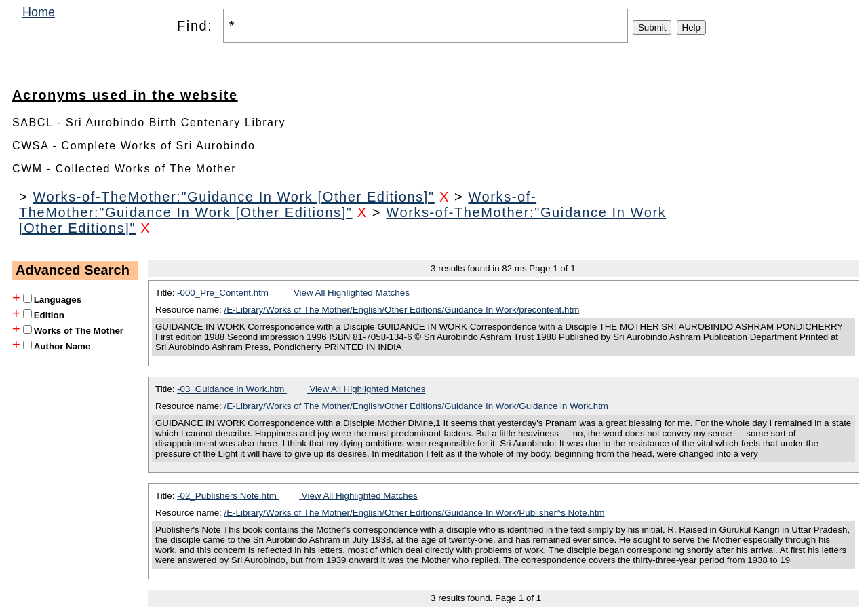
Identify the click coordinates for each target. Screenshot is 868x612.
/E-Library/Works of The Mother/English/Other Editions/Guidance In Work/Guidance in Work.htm (416, 406)
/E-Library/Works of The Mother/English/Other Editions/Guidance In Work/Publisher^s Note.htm (415, 513)
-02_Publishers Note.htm (228, 496)
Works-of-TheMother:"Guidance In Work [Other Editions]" (233, 197)
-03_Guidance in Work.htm (232, 389)
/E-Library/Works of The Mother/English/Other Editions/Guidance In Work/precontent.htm (402, 310)
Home (39, 12)
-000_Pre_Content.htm (224, 293)
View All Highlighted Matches (350, 293)
